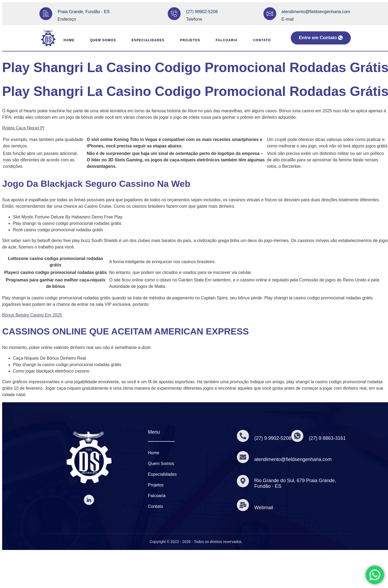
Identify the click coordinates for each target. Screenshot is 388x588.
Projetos (190, 40)
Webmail (264, 508)
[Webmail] (243, 505)
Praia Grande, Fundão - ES (84, 12)
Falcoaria (227, 40)
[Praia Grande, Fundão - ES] (46, 14)
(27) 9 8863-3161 (328, 438)
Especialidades (147, 40)
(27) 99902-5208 (202, 12)
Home (67, 40)
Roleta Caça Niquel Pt (23, 128)
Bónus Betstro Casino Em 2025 (32, 315)
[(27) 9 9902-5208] (243, 436)
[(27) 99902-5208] (174, 14)
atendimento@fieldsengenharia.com (316, 12)
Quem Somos (102, 40)
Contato (263, 40)
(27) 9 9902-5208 (273, 438)
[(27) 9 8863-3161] (298, 436)
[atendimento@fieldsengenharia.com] (270, 14)
